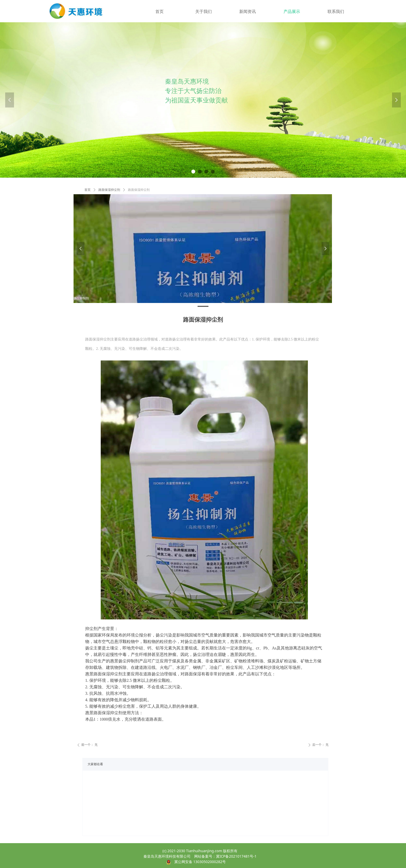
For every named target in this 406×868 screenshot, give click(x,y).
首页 (88, 190)
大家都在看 (95, 764)
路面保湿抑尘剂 (109, 190)
